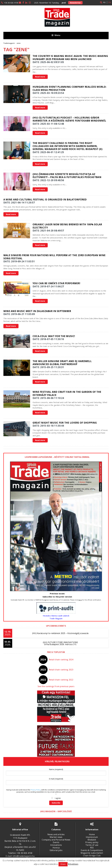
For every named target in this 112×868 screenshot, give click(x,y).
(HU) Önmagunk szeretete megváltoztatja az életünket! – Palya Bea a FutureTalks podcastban (67, 176)
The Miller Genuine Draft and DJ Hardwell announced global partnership (62, 363)
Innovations (56, 845)
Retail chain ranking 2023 (61, 670)
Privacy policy (92, 842)
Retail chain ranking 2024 (61, 660)
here (80, 600)
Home (92, 834)
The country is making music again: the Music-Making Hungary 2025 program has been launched (70, 57)
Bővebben (73, 864)
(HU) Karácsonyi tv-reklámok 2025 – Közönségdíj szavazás (60, 633)
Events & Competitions (92, 850)
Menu (56, 35)
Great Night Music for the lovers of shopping (65, 423)
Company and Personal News (56, 840)
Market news (56, 837)
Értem (63, 864)
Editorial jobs (56, 850)
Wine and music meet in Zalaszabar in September (37, 311)
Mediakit (92, 840)
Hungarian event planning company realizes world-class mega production (70, 88)
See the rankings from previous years (56, 686)
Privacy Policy (36, 790)
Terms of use (92, 845)
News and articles (56, 834)
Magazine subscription (92, 853)
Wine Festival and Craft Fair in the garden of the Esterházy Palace (67, 393)
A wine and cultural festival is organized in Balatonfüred (45, 199)
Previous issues (57, 594)
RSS (92, 848)
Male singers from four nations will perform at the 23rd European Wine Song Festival (54, 257)
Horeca (56, 848)
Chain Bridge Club (92, 856)
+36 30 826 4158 (11, 3)
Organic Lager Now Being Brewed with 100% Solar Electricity (67, 226)
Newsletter (75, 3)
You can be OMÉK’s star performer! (56, 283)
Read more (40, 77)
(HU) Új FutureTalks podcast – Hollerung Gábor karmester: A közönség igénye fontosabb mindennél (69, 119)
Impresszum (92, 837)
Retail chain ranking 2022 (61, 680)
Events (56, 842)
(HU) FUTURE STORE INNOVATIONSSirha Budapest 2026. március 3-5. (60, 643)
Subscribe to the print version (57, 597)
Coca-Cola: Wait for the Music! (54, 336)
